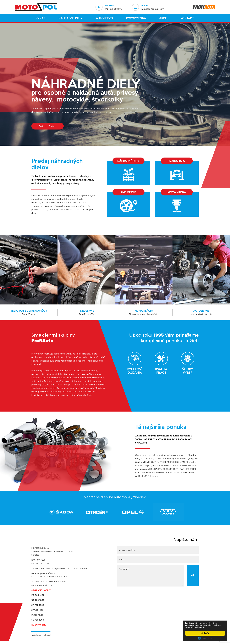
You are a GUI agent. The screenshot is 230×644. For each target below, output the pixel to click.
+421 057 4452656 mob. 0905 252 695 (49, 585)
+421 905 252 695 (113, 7)
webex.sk (47, 638)
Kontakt (187, 18)
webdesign (36, 638)
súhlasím (205, 633)
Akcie (163, 18)
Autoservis (104, 18)
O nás (41, 18)
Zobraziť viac (48, 126)
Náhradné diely (71, 18)
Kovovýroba (136, 18)
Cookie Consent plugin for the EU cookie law (205, 638)
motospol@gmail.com (153, 7)
